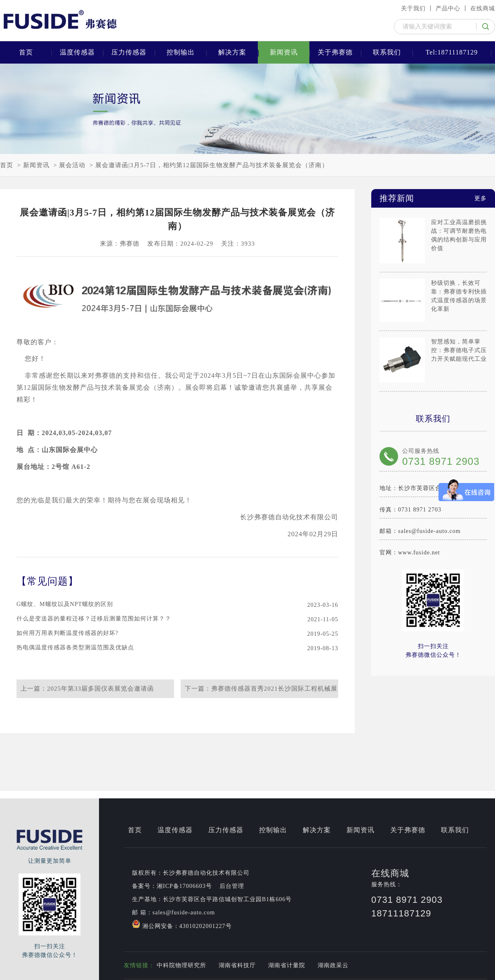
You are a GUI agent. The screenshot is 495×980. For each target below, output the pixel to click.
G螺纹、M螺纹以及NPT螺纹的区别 (65, 604)
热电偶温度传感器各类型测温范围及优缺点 (75, 647)
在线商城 (483, 8)
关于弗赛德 (335, 52)
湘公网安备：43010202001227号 (182, 924)
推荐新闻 (433, 198)
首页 (26, 52)
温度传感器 (77, 52)
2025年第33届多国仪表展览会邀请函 (100, 689)
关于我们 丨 (417, 8)
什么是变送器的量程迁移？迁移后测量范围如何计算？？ (94, 619)
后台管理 (232, 886)
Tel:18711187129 (452, 52)
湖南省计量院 (287, 965)
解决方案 (232, 52)
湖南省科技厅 (237, 965)
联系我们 (387, 52)
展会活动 (72, 165)
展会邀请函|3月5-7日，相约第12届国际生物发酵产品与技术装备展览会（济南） (212, 165)
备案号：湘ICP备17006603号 (172, 886)
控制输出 (181, 52)
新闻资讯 (284, 52)
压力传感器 (129, 52)
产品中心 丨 (452, 8)
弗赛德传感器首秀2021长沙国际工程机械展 (274, 689)
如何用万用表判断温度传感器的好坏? (67, 633)
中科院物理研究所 (181, 965)
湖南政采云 (333, 965)
